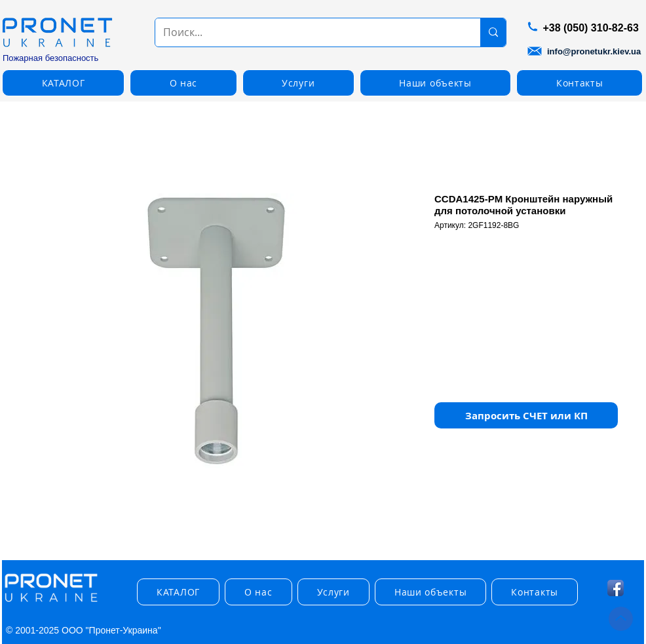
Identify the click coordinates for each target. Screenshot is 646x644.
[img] (51, 602)
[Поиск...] (308, 32)
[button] (63, 83)
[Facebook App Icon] (616, 588)
